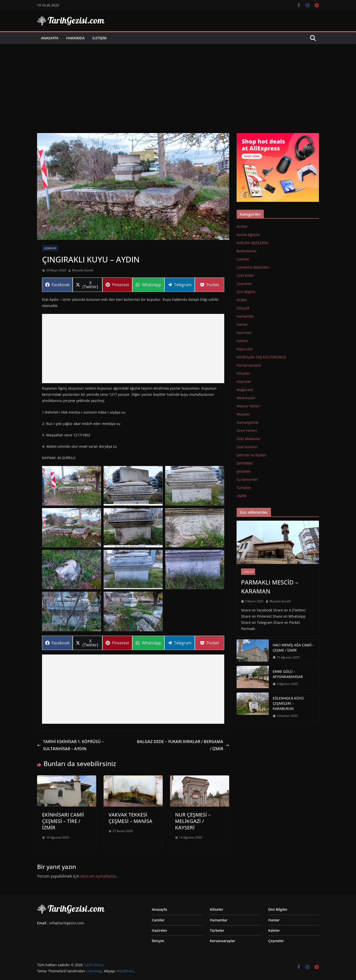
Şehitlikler (245, 463)
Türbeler (244, 488)
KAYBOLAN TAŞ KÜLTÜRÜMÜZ (261, 357)
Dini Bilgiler (246, 292)
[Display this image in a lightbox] (72, 486)
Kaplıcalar (245, 349)
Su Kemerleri (247, 479)
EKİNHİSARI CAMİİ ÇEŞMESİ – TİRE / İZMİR (63, 821)
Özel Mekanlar (249, 439)
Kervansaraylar (249, 365)
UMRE (242, 496)
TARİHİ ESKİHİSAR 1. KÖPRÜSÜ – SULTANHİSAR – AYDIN (70, 745)
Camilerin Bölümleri (253, 267)
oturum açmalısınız (98, 876)
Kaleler (242, 341)
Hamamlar (245, 316)
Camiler (243, 259)
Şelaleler (244, 471)
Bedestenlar (247, 251)
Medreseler (246, 398)
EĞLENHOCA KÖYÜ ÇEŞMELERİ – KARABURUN (288, 703)
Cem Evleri (245, 275)
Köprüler (244, 382)
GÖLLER (243, 308)
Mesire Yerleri (248, 406)
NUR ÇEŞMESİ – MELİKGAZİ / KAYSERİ (193, 821)
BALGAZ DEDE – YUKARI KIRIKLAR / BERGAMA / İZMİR (183, 745)
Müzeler (243, 414)
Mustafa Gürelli (83, 270)
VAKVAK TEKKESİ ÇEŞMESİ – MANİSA (130, 818)
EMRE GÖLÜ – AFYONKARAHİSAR (288, 674)
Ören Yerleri (247, 431)
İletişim (100, 38)
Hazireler (244, 333)
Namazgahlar (248, 422)
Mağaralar (245, 390)
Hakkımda (75, 38)
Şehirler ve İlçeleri (252, 455)
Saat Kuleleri (247, 447)
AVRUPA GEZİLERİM (252, 243)
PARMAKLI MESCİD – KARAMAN (270, 587)
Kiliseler (243, 373)
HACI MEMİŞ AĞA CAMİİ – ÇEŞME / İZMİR (293, 648)
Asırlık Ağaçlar (248, 235)
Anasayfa (50, 38)
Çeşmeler (50, 248)
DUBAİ (242, 300)
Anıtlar (242, 226)
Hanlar (242, 324)
